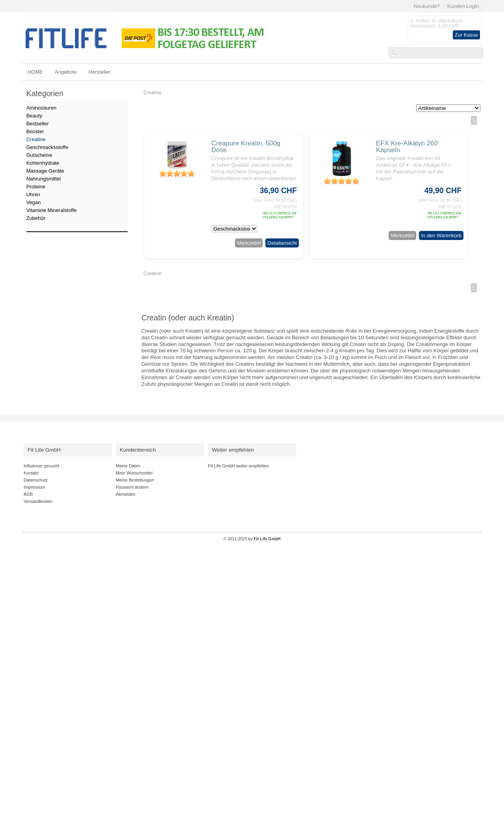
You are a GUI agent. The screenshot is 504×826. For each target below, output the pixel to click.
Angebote (66, 72)
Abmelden (126, 494)
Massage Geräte (45, 171)
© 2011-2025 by (252, 539)
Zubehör (36, 218)
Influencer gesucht (41, 466)
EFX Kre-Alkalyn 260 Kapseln (407, 147)
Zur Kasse (466, 35)
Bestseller (38, 124)
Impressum (34, 487)
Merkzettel (249, 243)
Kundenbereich (138, 450)
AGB (28, 494)
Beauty (34, 116)
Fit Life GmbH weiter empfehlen (238, 466)
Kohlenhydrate (43, 163)
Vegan (34, 202)
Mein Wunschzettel (134, 473)
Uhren (33, 194)
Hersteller (100, 72)
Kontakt (31, 473)
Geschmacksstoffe (47, 147)
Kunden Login (463, 6)
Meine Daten (128, 466)
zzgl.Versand (285, 206)
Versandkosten (38, 501)
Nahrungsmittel (44, 179)
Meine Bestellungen (135, 480)
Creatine (152, 93)
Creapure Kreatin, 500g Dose (246, 147)
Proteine (36, 187)
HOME (35, 72)
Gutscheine (39, 155)
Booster (35, 131)
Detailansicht (282, 243)
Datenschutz (36, 480)
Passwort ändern (132, 487)
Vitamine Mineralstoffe (52, 210)
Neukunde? (427, 6)
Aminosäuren (42, 108)
